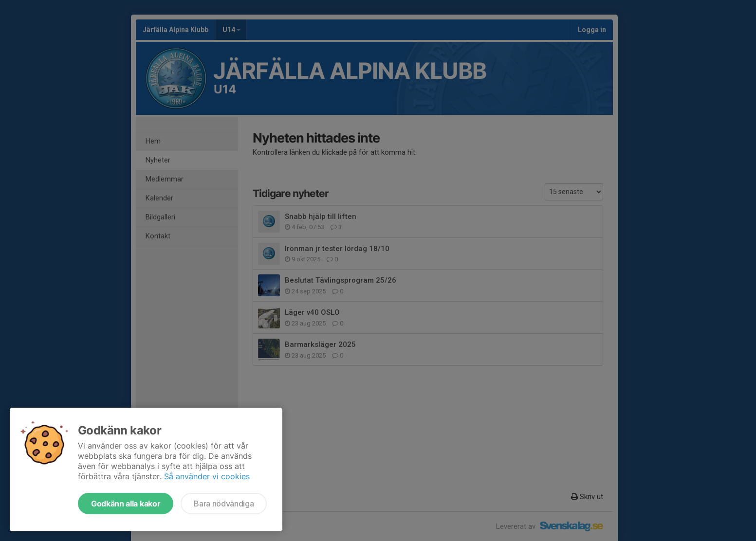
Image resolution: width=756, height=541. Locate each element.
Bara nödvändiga (224, 504)
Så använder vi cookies (207, 476)
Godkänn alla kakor (126, 504)
